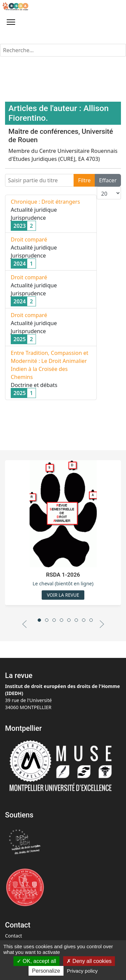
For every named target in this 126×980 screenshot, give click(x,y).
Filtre (84, 180)
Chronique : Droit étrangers (45, 202)
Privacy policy (82, 971)
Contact (14, 936)
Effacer (108, 180)
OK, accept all (36, 961)
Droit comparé (29, 239)
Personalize (46, 971)
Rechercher (0, 44)
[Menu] (11, 22)
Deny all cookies (89, 961)
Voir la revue (63, 595)
